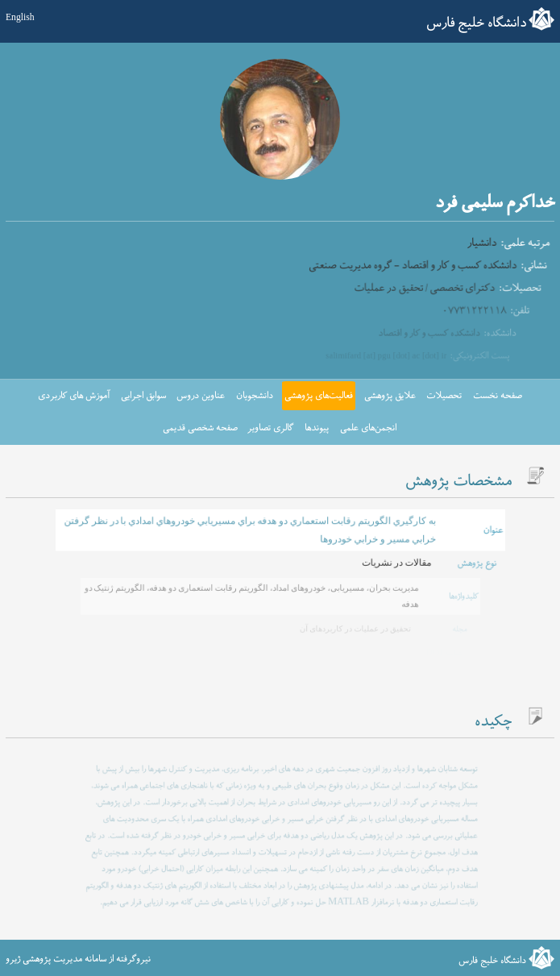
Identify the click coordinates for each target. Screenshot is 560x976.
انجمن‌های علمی (368, 428)
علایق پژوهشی (390, 396)
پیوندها (317, 428)
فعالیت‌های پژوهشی (319, 396)
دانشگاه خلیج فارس (476, 23)
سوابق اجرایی (143, 396)
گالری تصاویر (270, 428)
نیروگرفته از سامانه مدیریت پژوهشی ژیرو (78, 959)
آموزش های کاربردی (74, 396)
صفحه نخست (498, 396)
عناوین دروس (201, 396)
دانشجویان (255, 396)
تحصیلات (444, 396)
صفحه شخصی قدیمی (200, 428)
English (20, 18)
